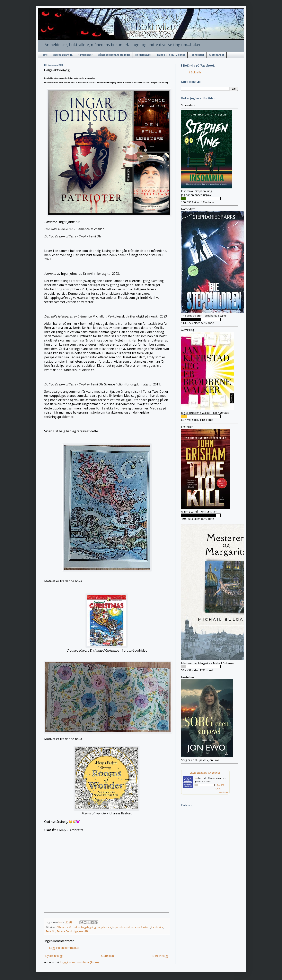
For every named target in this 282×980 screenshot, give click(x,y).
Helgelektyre (143, 55)
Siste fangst (217, 55)
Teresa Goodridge (67, 931)
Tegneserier (197, 55)
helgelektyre (104, 927)
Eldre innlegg (160, 956)
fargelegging (88, 927)
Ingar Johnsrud (121, 927)
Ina (196, 778)
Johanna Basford (141, 927)
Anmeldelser (85, 55)
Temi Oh (51, 931)
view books (223, 792)
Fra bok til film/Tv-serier (170, 55)
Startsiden (107, 956)
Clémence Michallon (68, 927)
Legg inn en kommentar (64, 948)
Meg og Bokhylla (63, 55)
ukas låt (84, 931)
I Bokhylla (195, 72)
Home (44, 55)
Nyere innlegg (54, 956)
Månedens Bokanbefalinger (114, 55)
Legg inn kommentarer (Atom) (79, 962)
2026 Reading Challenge (205, 773)
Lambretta (157, 927)
